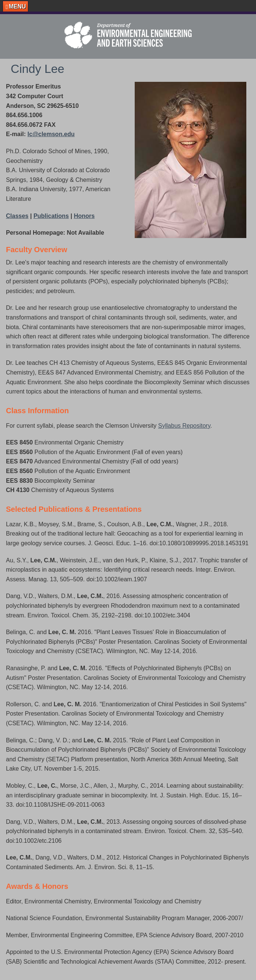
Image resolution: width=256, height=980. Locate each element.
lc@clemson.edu (51, 134)
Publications (51, 216)
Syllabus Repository (184, 426)
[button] (15, 7)
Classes (17, 216)
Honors (84, 216)
